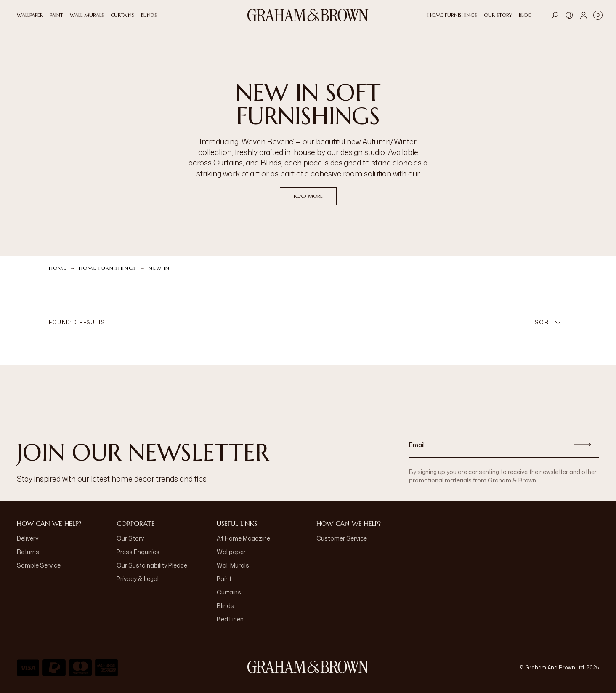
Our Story (130, 538)
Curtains (229, 592)
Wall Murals (233, 565)
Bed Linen (230, 619)
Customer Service (342, 538)
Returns (28, 552)
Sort (548, 322)
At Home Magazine (243, 538)
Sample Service (39, 565)
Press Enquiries (138, 552)
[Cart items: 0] (598, 15)
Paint (224, 579)
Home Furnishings (108, 268)
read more (308, 196)
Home (58, 268)
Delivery (28, 538)
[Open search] (555, 15)
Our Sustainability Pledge (152, 565)
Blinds (225, 606)
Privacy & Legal (138, 579)
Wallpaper (231, 552)
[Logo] (308, 15)
